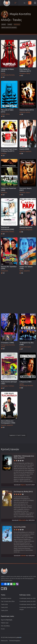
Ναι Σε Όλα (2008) (20, 527)
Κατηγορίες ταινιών (6, 598)
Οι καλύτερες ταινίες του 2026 (28, 598)
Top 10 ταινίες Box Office (8, 601)
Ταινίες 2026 (4, 604)
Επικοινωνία (4, 641)
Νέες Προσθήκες (5, 626)
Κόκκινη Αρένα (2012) (27, 110)
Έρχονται (7, 620)
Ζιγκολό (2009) (24, 149)
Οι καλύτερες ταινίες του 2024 (28, 604)
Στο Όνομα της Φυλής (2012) (23, 492)
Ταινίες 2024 (4, 610)
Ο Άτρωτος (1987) (25, 382)
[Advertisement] (18, 293)
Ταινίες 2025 (4, 607)
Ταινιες (10, 24)
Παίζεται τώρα (5, 623)
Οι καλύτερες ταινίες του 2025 (28, 601)
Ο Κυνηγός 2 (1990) (7, 343)
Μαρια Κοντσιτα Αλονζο (9, 28)
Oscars (3, 629)
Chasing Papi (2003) (26, 227)
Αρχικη (4, 24)
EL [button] (25, 3)
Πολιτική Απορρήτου (15, 641)
